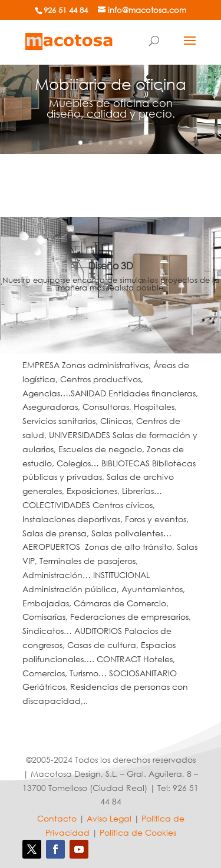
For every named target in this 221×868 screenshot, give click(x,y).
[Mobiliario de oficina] (69, 40)
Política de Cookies (138, 832)
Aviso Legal (109, 818)
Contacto (57, 818)
